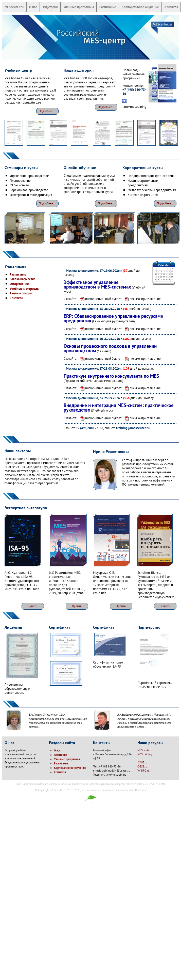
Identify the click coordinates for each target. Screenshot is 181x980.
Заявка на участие (23, 279)
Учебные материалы (24, 289)
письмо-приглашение (141, 299)
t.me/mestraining (134, 107)
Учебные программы (79, 7)
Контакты (171, 7)
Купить (33, 606)
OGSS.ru (142, 766)
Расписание (108, 7)
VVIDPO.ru (143, 771)
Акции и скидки (21, 293)
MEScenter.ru (14, 7)
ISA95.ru (142, 762)
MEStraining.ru (146, 754)
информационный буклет (100, 299)
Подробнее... (47, 111)
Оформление (19, 284)
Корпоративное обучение (140, 7)
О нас (33, 7)
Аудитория (50, 7)
